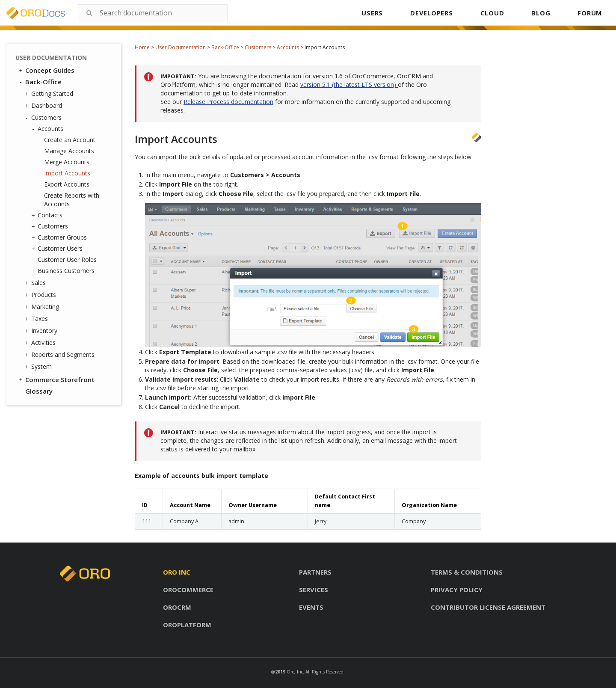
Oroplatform (187, 625)
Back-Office (225, 47)
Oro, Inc (295, 672)
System (39, 367)
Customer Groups (60, 237)
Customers (258, 47)
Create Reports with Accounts (72, 200)
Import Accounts (67, 173)
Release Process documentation (228, 102)
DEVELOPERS (432, 13)
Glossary (39, 391)
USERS (372, 13)
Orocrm (177, 607)
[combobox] (153, 13)
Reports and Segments (61, 355)
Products (41, 295)
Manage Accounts (69, 151)
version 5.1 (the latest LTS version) (349, 85)
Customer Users (58, 249)
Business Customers (64, 271)
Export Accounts (67, 184)
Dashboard (44, 106)
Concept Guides (46, 70)
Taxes (37, 319)
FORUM (590, 13)
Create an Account (70, 140)
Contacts (48, 215)
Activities (41, 343)
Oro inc (177, 572)
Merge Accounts (67, 162)
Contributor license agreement (488, 607)
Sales (36, 283)
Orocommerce (188, 590)
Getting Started (50, 94)
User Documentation (181, 47)
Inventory (42, 331)
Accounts (288, 47)
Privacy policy (457, 590)
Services (314, 590)
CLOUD (492, 13)
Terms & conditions (467, 572)
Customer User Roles (67, 259)
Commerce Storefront (56, 380)
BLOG (541, 13)
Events (311, 607)
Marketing (43, 307)
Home (142, 47)
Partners (315, 572)
